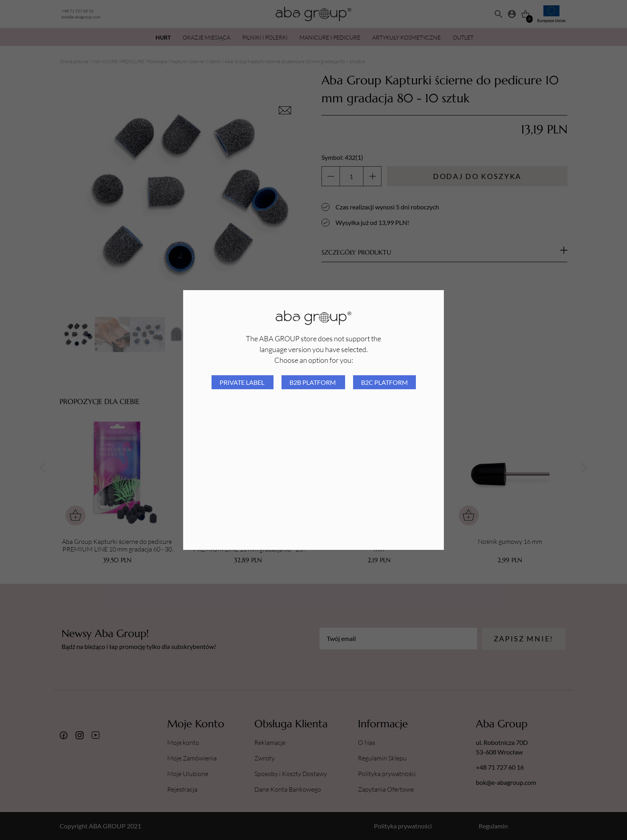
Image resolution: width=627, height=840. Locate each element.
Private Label (243, 382)
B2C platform (384, 382)
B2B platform (313, 382)
